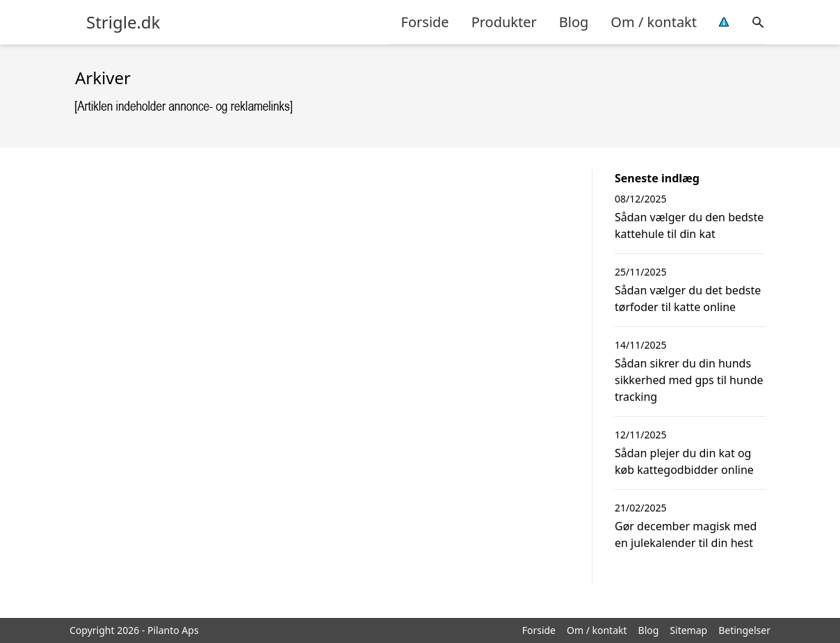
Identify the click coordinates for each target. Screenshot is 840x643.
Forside (425, 22)
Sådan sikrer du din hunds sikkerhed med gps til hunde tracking (689, 380)
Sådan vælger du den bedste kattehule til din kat (689, 225)
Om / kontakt (654, 22)
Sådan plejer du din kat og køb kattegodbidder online (684, 461)
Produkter (504, 22)
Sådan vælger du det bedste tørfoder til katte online (688, 299)
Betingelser (744, 630)
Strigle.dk (123, 22)
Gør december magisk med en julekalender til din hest (686, 534)
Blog (574, 22)
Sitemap (688, 630)
